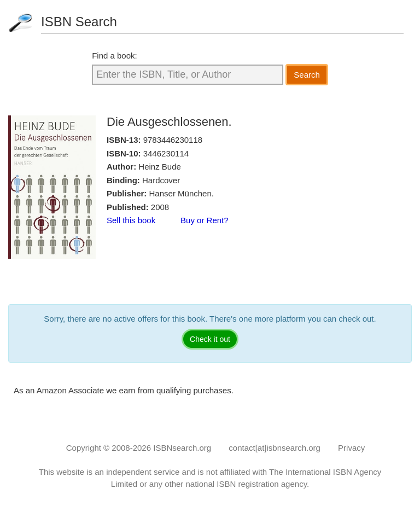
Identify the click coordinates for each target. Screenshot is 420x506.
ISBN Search (79, 22)
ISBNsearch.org (182, 448)
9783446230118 (173, 140)
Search (307, 75)
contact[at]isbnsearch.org (275, 448)
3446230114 (166, 153)
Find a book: (115, 56)
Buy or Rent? (205, 220)
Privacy (351, 448)
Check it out (210, 339)
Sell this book (131, 220)
